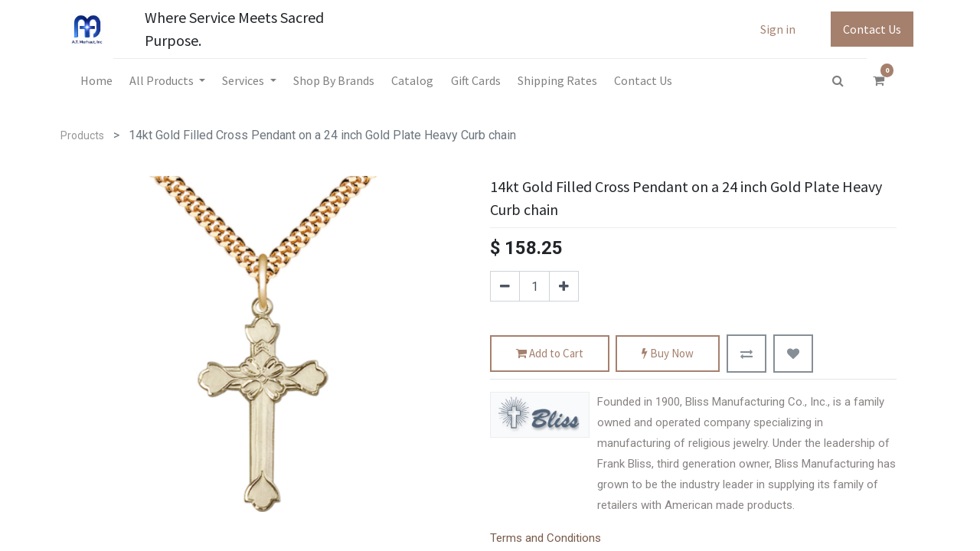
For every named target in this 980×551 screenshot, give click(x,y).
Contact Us (872, 29)
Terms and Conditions (546, 538)
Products (82, 135)
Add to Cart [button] (550, 354)
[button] (746, 354)
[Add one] (564, 286)
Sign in (778, 29)
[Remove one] (505, 286)
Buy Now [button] (668, 354)
